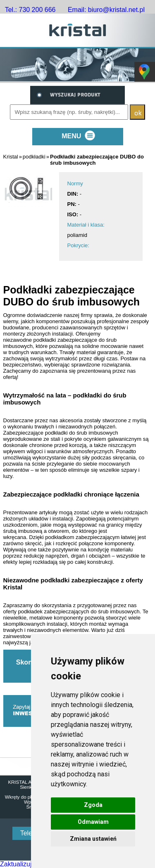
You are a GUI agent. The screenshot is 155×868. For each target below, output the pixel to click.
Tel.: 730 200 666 (30, 10)
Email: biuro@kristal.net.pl (106, 10)
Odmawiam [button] (93, 822)
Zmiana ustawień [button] (93, 839)
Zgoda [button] (93, 805)
